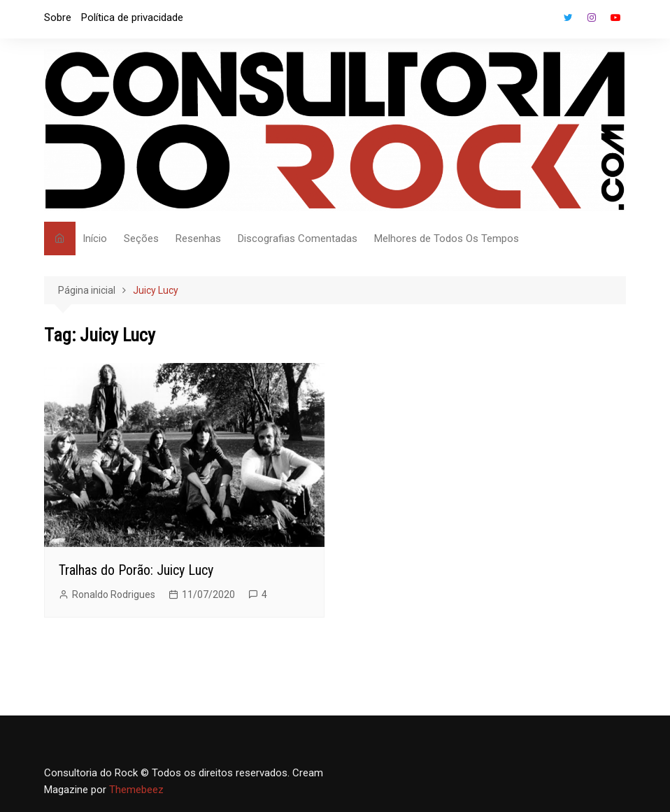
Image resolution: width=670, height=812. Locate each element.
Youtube (615, 17)
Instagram (592, 17)
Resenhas (198, 238)
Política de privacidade (132, 17)
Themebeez (136, 790)
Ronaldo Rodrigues (114, 594)
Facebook (544, 21)
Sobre (58, 17)
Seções (141, 238)
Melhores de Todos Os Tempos (447, 238)
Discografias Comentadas (298, 238)
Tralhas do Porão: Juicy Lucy (136, 570)
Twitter (568, 17)
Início (95, 238)
